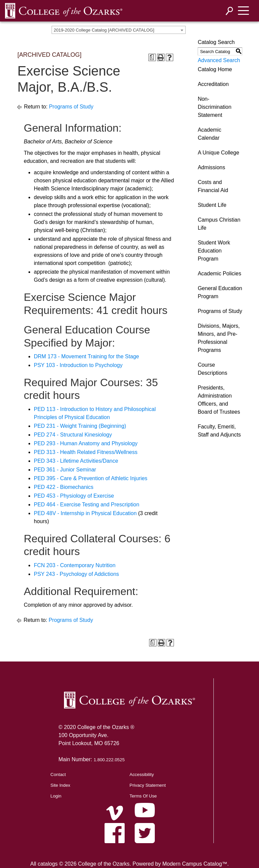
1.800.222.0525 (109, 760)
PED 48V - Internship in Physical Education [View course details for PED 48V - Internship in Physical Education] (85, 513)
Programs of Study (71, 107)
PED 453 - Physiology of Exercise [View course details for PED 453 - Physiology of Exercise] (74, 496)
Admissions (211, 167)
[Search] (230, 11)
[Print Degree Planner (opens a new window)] (152, 57)
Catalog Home (215, 69)
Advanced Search (219, 60)
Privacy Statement (148, 785)
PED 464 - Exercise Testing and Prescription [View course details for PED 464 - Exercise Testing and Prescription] (87, 505)
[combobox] (119, 30)
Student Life (212, 205)
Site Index (60, 785)
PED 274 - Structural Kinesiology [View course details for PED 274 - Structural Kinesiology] (73, 435)
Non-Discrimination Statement (214, 107)
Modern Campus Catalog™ (195, 864)
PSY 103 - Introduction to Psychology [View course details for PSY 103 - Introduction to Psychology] (78, 365)
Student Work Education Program (214, 251)
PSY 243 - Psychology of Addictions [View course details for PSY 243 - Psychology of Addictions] (76, 574)
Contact (58, 774)
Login (56, 796)
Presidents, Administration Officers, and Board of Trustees (219, 400)
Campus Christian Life (219, 224)
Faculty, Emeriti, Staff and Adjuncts (219, 431)
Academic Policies (219, 273)
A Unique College (218, 153)
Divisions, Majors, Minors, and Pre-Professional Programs (219, 338)
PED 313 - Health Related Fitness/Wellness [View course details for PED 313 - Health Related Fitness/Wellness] (86, 452)
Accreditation (213, 84)
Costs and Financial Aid (213, 186)
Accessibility (142, 774)
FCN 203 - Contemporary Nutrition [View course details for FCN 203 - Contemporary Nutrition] (75, 565)
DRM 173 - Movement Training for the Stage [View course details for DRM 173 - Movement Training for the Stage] (86, 356)
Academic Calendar (209, 134)
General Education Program (220, 292)
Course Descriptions (212, 369)
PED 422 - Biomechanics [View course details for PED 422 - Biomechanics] (64, 487)
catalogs (48, 864)
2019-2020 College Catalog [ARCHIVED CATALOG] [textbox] (104, 30)
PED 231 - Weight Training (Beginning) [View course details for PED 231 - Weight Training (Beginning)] (80, 426)
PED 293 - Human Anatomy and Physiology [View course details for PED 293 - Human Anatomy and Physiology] (86, 443)
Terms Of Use (143, 796)
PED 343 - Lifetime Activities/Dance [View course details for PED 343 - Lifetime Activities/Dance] (76, 461)
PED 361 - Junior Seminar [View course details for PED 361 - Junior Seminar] (65, 470)
